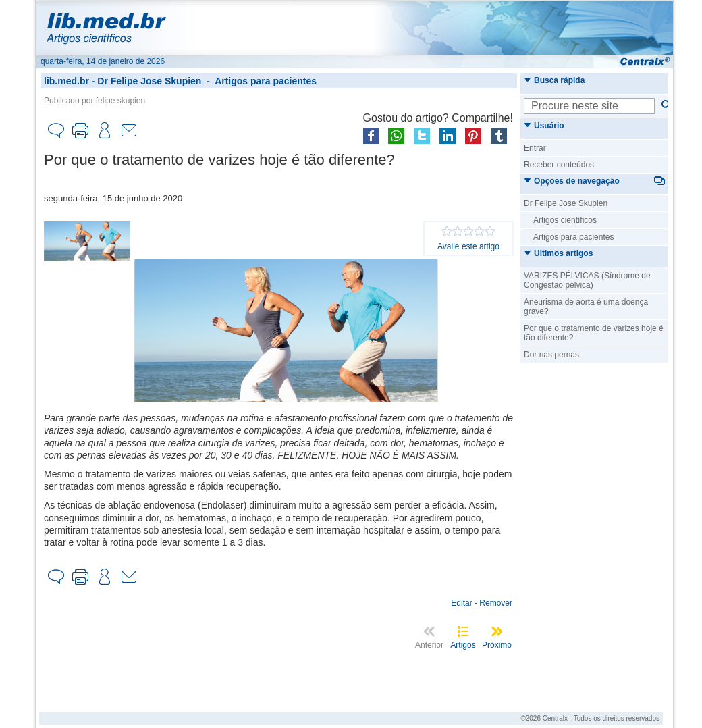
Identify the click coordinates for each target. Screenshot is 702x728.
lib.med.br (66, 81)
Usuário (544, 126)
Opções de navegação (572, 181)
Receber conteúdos (559, 165)
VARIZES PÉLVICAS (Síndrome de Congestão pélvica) (587, 280)
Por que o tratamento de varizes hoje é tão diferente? (594, 333)
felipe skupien (120, 101)
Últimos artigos (558, 253)
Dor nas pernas (551, 355)
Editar (461, 603)
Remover (496, 603)
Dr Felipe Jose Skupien (149, 81)
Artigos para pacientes (266, 81)
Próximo (497, 645)
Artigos (463, 645)
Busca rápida (554, 80)
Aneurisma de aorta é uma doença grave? (586, 307)
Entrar (535, 148)
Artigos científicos (565, 220)
